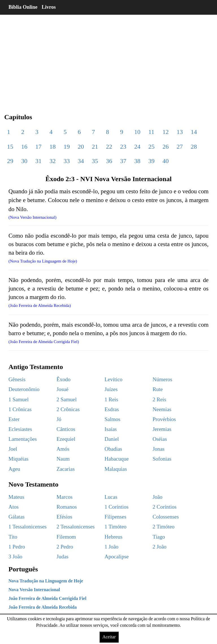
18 (53, 147)
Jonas (159, 449)
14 (194, 132)
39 (151, 161)
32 (53, 161)
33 (67, 161)
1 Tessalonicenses (28, 527)
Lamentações (23, 439)
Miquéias (19, 459)
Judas (62, 557)
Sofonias (162, 459)
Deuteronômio (24, 389)
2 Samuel (67, 399)
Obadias (113, 449)
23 (123, 147)
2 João (160, 547)
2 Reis (159, 399)
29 (10, 161)
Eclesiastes (20, 429)
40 (166, 161)
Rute (158, 389)
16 (24, 147)
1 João (111, 547)
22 (109, 147)
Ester (14, 419)
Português (23, 569)
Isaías (111, 429)
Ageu (14, 469)
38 (137, 161)
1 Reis (111, 399)
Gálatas (17, 517)
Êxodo (64, 379)
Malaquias (116, 469)
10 (137, 132)
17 (38, 147)
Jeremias (162, 429)
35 (95, 161)
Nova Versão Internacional (34, 590)
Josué (62, 389)
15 (10, 147)
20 (81, 147)
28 (194, 147)
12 (166, 132)
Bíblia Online (23, 7)
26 (166, 147)
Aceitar (109, 637)
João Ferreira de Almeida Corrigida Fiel (47, 598)
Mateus (16, 497)
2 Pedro (65, 547)
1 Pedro (17, 547)
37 (123, 161)
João (158, 497)
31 (38, 161)
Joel (13, 449)
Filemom (66, 537)
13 (180, 132)
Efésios (64, 517)
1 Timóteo (116, 527)
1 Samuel (19, 399)
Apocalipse (117, 557)
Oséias (160, 439)
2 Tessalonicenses (76, 527)
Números (162, 379)
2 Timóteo (164, 527)
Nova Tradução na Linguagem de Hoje (46, 581)
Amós (63, 449)
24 (137, 147)
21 (95, 147)
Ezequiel (66, 439)
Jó (59, 419)
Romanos (67, 507)
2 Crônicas (68, 409)
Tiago (159, 537)
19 (67, 147)
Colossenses (166, 517)
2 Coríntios (165, 507)
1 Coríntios (117, 507)
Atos (14, 507)
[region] (108, 59)
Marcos (65, 497)
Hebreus (113, 537)
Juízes (111, 389)
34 (81, 161)
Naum (63, 459)
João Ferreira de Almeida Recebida (43, 607)
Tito (13, 537)
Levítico (113, 379)
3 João (15, 557)
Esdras (112, 409)
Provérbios (164, 419)
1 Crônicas (20, 409)
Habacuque (117, 459)
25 (151, 147)
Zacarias (66, 469)
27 (180, 147)
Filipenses (115, 517)
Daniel (112, 439)
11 (151, 132)
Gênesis (17, 379)
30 (24, 161)
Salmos (112, 419)
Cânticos (66, 429)
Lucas (111, 497)
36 (109, 161)
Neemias (162, 409)
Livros (49, 7)
